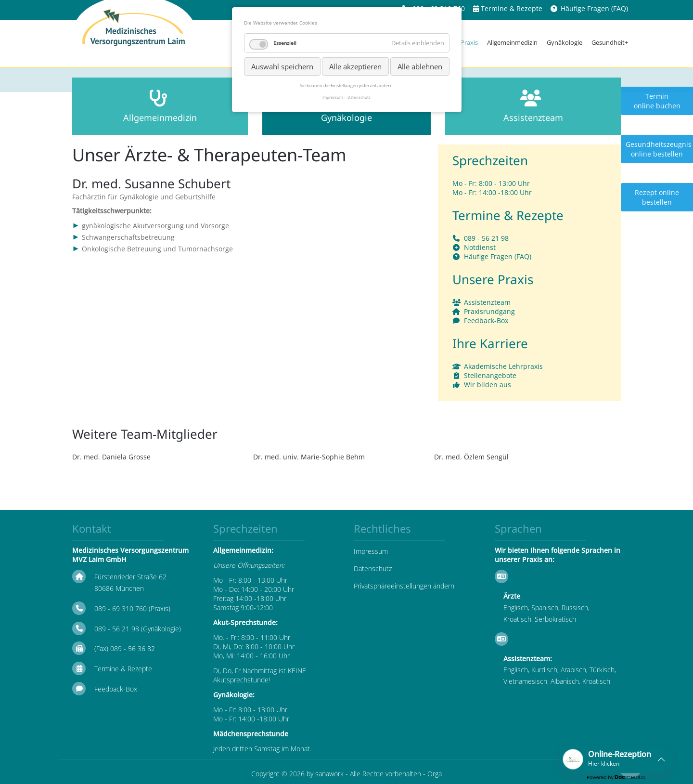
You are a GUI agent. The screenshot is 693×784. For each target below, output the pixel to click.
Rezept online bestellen (657, 197)
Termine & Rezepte (512, 8)
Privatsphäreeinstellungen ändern (404, 586)
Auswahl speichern (282, 66)
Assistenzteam (487, 302)
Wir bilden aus (488, 385)
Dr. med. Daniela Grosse (111, 457)
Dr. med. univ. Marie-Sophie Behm (309, 457)
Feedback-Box (486, 320)
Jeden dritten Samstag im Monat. (262, 749)
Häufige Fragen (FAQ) (594, 8)
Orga (435, 774)
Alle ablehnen (420, 66)
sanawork (329, 774)
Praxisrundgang (489, 311)
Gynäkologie (565, 42)
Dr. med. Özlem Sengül (471, 457)
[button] (616, 759)
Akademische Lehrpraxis (503, 366)
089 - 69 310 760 (121, 608)
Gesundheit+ (610, 42)
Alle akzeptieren (355, 66)
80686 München (119, 588)
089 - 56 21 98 (486, 238)
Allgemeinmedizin (512, 42)
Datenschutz (373, 568)
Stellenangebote (490, 375)
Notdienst (480, 247)
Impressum (371, 551)
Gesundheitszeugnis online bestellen (659, 149)
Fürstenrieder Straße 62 (130, 577)
